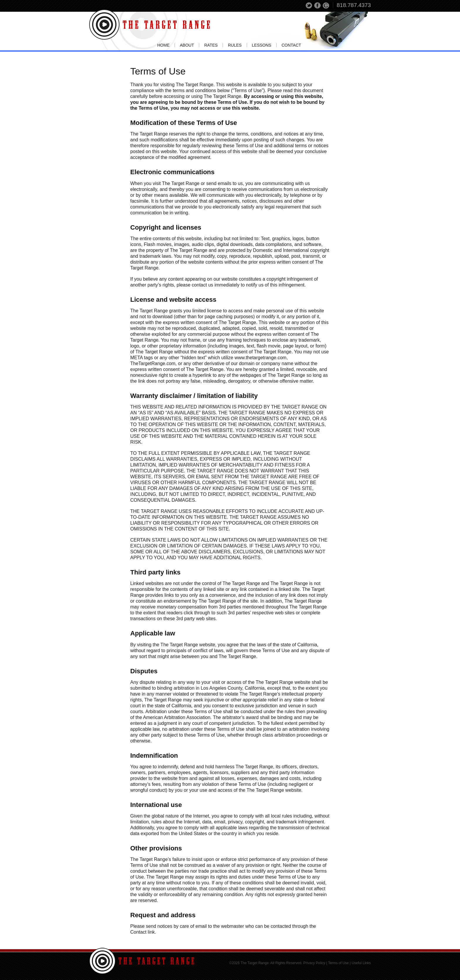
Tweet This (309, 6)
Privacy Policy (314, 963)
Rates (211, 45)
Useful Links (361, 963)
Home (163, 45)
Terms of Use (338, 963)
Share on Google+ (326, 6)
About (187, 45)
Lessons (262, 45)
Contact (291, 45)
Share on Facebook (318, 6)
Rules (235, 45)
